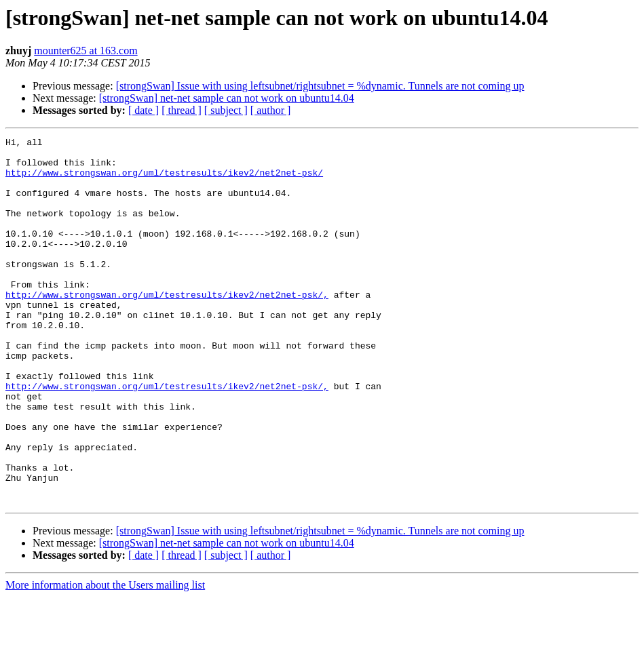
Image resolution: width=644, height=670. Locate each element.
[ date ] (144, 110)
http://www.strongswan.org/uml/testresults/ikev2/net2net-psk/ (164, 180)
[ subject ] (226, 110)
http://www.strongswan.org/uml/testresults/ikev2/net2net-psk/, (167, 327)
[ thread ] (182, 110)
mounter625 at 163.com (86, 51)
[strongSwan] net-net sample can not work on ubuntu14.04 (227, 98)
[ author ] (271, 110)
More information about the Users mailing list (105, 658)
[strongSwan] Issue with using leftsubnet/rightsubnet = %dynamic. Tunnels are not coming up (320, 86)
